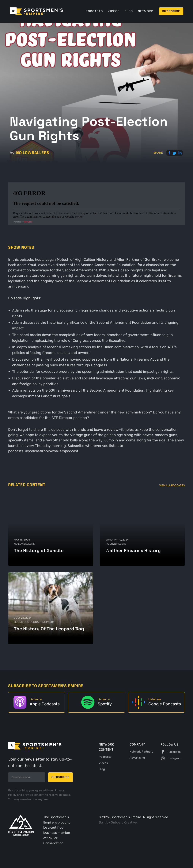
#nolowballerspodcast (60, 451)
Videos (114, 11)
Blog (129, 11)
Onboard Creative (124, 822)
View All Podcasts (172, 485)
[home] (36, 11)
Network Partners (141, 752)
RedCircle (28, 222)
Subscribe (171, 11)
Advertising (137, 758)
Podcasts (94, 11)
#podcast (33, 451)
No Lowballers (33, 153)
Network (146, 11)
